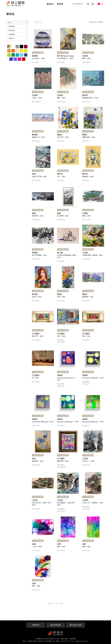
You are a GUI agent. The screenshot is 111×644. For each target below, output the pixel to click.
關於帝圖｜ (65, 639)
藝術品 (51, 4)
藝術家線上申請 (75, 625)
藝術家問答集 (56, 625)
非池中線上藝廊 (23, 4)
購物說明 (36, 625)
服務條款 (73, 639)
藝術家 (60, 4)
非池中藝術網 (78, 4)
